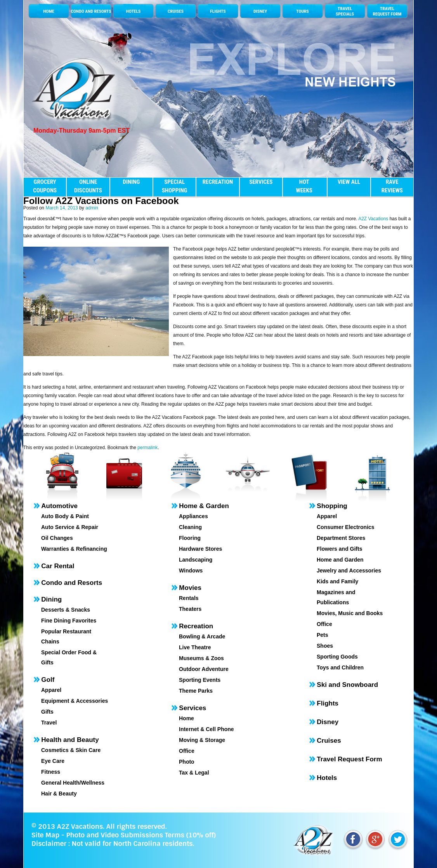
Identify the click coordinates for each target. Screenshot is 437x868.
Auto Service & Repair (70, 527)
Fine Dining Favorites (69, 621)
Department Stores (341, 538)
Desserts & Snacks (66, 610)
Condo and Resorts (72, 583)
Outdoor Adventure (204, 669)
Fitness (51, 772)
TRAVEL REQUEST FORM (387, 11)
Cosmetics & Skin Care (71, 750)
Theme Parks (196, 691)
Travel (49, 723)
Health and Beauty (70, 740)
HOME (49, 11)
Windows (191, 571)
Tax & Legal (194, 773)
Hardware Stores (200, 549)
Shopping (332, 506)
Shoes (325, 646)
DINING (131, 182)
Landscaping (196, 560)
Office (187, 751)
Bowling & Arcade (202, 636)
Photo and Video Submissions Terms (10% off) (141, 835)
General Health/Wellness (73, 783)
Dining (51, 599)
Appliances (193, 516)
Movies (190, 588)
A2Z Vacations (373, 219)
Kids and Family (337, 581)
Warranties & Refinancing (74, 549)
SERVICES (261, 182)
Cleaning (190, 527)
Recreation (196, 626)
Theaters (190, 609)
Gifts (47, 712)
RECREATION (218, 182)
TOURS (302, 11)
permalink (147, 448)
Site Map (45, 835)
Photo (187, 762)
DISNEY (260, 11)
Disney (328, 722)
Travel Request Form (349, 759)
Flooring (190, 538)
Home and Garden (340, 560)
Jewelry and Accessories (349, 571)
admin (92, 208)
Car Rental (58, 566)
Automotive (59, 506)
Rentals (189, 598)
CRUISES (176, 11)
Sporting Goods (337, 657)
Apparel (51, 690)
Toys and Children (340, 667)
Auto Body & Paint (65, 516)
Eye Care (53, 761)
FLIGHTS (218, 11)
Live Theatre (195, 647)
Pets (323, 635)
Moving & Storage (202, 740)
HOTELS (133, 11)
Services (192, 708)
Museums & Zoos (201, 658)
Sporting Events (200, 680)
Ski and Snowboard (347, 685)
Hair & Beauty (59, 794)
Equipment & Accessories (75, 701)
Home (186, 718)
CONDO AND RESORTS (91, 11)
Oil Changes (57, 538)
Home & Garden (204, 506)
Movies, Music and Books (350, 613)
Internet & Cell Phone (206, 729)
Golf (48, 680)
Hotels (327, 778)
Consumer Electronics (346, 527)
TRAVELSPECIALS (345, 11)
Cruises (329, 741)
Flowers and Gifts (339, 549)
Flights (328, 703)
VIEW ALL (349, 182)
